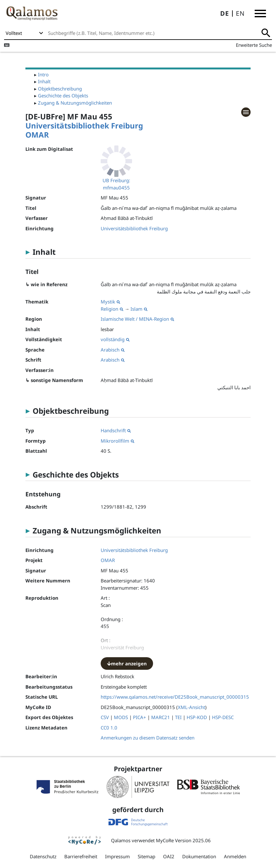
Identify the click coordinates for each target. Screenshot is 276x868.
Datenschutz (43, 856)
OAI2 (169, 856)
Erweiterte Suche (254, 45)
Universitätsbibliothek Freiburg (84, 126)
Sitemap (146, 856)
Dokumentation (199, 856)
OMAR (37, 135)
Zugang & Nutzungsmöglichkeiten (75, 103)
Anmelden (235, 856)
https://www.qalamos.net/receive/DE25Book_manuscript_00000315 (175, 697)
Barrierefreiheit (81, 856)
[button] (260, 14)
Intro (43, 74)
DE (225, 13)
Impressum (117, 856)
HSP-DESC (223, 717)
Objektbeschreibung (60, 89)
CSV (105, 717)
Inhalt (44, 81)
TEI (178, 717)
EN (240, 13)
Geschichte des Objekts (63, 96)
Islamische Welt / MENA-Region (137, 319)
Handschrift (116, 430)
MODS (121, 717)
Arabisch (113, 350)
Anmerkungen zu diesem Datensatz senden (148, 738)
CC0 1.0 (109, 728)
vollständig (115, 339)
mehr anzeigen (127, 663)
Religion (112, 309)
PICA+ (140, 717)
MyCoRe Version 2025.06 (183, 840)
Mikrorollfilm (117, 441)
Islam (139, 309)
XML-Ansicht (191, 707)
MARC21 (161, 717)
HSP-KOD (197, 717)
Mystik (110, 302)
